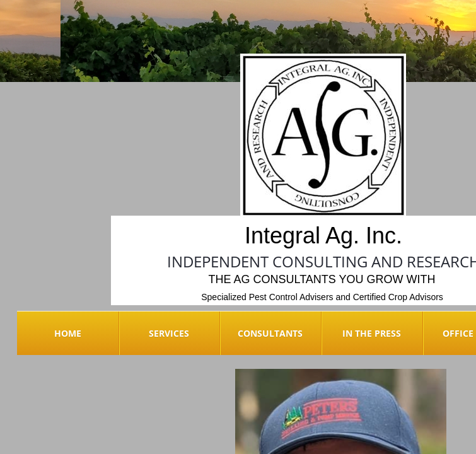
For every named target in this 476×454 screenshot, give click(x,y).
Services (169, 333)
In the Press (372, 333)
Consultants (270, 333)
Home (68, 333)
